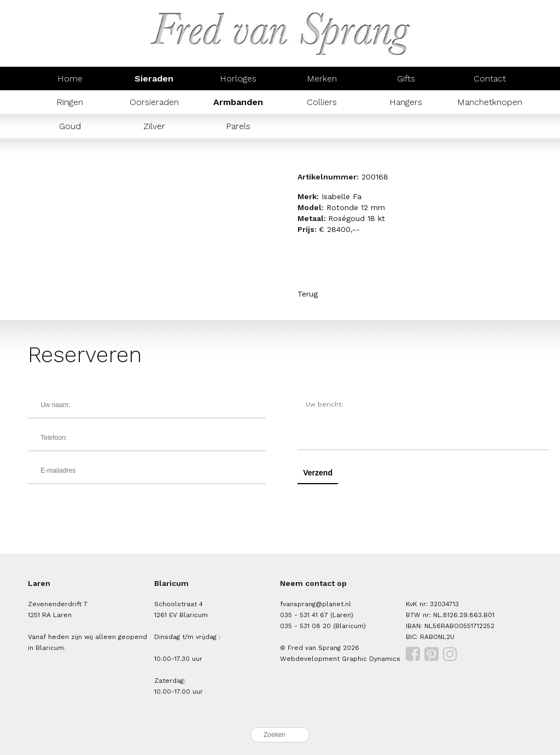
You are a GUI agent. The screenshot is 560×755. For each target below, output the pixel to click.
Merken (322, 79)
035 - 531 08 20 (305, 626)
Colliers (322, 102)
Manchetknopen (490, 102)
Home (70, 79)
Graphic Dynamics (371, 659)
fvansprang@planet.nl (316, 604)
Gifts (406, 79)
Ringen (70, 102)
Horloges (238, 79)
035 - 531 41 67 (304, 615)
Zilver (154, 126)
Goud (70, 126)
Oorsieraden (154, 102)
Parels (238, 126)
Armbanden (238, 102)
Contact (490, 79)
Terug (308, 294)
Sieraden (154, 79)
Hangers (406, 102)
